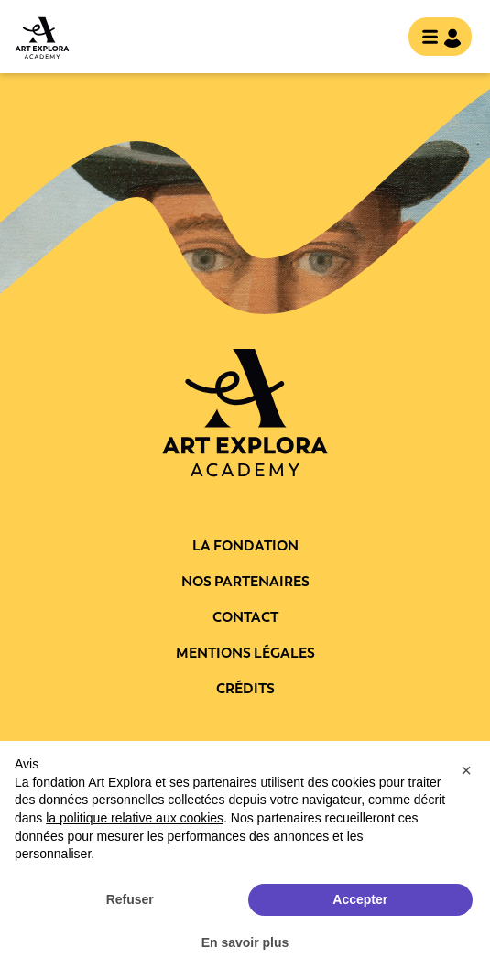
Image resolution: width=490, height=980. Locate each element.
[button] (466, 770)
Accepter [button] (360, 899)
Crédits (245, 689)
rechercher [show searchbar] (379, 38)
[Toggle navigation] (435, 38)
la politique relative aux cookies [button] (135, 818)
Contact (245, 617)
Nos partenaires (245, 582)
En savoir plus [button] (245, 942)
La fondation (245, 546)
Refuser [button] (130, 899)
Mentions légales (245, 653)
